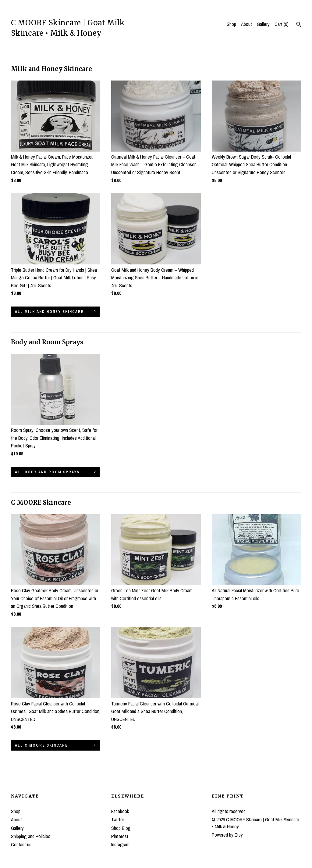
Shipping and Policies (31, 836)
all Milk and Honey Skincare (49, 312)
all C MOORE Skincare (41, 745)
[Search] (299, 25)
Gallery (263, 24)
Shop (231, 24)
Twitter (118, 820)
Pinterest (120, 836)
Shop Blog (121, 828)
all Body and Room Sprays (47, 472)
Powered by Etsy (227, 835)
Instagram (120, 845)
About (246, 24)
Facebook (120, 811)
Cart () (282, 24)
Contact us (21, 845)
